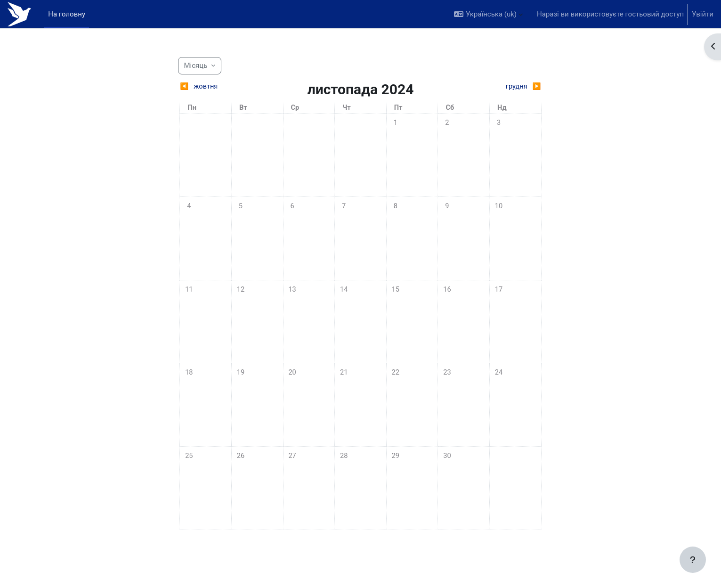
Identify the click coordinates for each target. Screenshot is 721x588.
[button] (488, 14)
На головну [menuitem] (67, 14)
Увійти (703, 14)
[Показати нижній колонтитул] (693, 560)
